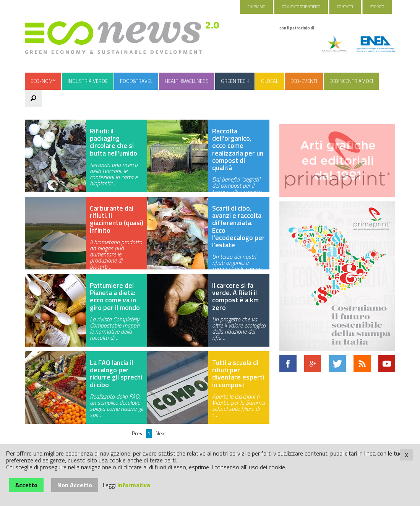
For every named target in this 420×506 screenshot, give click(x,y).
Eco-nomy (43, 81)
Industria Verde (88, 81)
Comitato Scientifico (301, 7)
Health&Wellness (187, 81)
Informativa (134, 485)
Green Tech (235, 81)
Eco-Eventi (304, 81)
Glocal (270, 81)
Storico (377, 7)
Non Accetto (75, 485)
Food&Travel (136, 81)
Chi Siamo (256, 7)
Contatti (345, 7)
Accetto (26, 485)
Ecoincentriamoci (351, 81)
